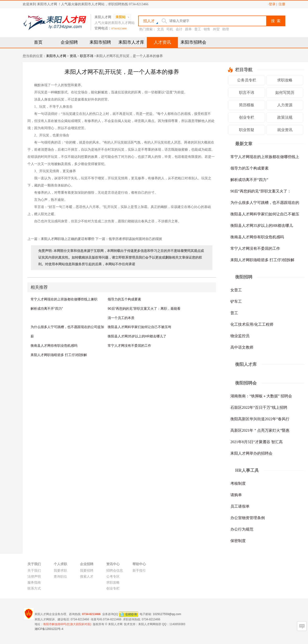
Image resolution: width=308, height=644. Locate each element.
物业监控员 (240, 336)
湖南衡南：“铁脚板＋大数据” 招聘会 (261, 396)
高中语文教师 (242, 347)
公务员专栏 (247, 80)
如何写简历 (285, 93)
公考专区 (113, 577)
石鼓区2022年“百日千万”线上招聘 (259, 407)
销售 (207, 29)
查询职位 (60, 577)
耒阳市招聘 (100, 42)
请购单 (236, 495)
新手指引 (139, 571)
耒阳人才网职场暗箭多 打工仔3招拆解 (59, 355)
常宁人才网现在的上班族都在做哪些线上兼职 (64, 299)
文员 (160, 29)
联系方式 (34, 588)
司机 (170, 29)
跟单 (188, 29)
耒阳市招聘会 (193, 42)
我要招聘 (87, 571)
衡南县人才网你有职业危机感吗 (54, 346)
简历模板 (247, 105)
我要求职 (60, 571)
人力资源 (285, 105)
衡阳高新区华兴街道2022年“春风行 (260, 419)
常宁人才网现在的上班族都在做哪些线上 (265, 157)
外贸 (216, 29)
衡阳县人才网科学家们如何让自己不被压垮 (139, 327)
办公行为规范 (242, 529)
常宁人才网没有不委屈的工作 (129, 346)
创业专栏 (247, 117)
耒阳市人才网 (56, 56)
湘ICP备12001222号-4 (49, 629)
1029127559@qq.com (167, 614)
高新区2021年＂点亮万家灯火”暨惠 (260, 430)
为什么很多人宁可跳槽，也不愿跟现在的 (265, 203)
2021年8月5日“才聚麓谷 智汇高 (257, 442)
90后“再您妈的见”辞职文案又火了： (261, 191)
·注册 (282, 4)
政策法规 (285, 117)
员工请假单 (240, 506)
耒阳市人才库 (131, 42)
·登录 (272, 4)
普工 (198, 29)
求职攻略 (285, 80)
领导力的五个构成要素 (124, 299)
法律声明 (34, 577)
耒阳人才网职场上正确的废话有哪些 (68, 239)
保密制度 (238, 541)
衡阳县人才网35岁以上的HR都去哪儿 (262, 226)
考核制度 (238, 483)
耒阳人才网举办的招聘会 (251, 453)
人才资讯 (162, 42)
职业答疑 (247, 130)
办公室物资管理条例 (248, 518)
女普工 (236, 290)
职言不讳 (87, 56)
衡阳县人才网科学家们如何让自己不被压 (265, 214)
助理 (226, 29)
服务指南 (34, 583)
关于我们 (34, 571)
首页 (38, 42)
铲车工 (236, 301)
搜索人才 (87, 577)
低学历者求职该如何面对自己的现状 (135, 239)
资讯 (73, 56)
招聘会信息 (115, 571)
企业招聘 (69, 42)
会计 (179, 29)
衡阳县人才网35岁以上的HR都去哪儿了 (137, 336)
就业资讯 (285, 130)
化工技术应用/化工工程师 (252, 324)
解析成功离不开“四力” (47, 309)
